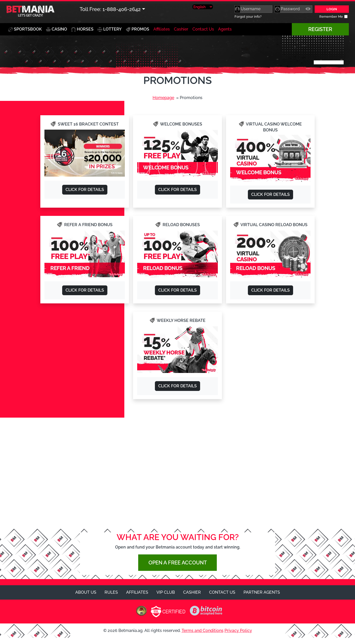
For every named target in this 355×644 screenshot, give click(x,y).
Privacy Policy (238, 631)
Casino (58, 28)
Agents (225, 29)
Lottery (110, 29)
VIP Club (166, 592)
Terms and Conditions (203, 631)
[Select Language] (203, 7)
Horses (82, 29)
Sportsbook (25, 29)
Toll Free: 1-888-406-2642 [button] (110, 9)
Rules (111, 592)
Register (320, 29)
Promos (138, 29)
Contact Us (203, 29)
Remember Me (331, 17)
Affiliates (162, 29)
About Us (86, 592)
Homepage (163, 98)
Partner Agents (262, 592)
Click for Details (85, 190)
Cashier (181, 29)
